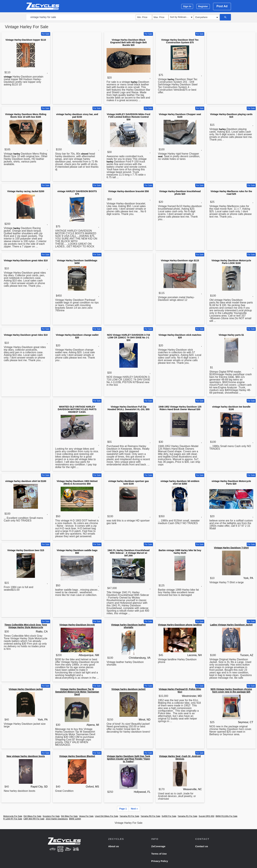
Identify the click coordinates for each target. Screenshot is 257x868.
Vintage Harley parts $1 (231, 335)
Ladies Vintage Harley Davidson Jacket (231, 625)
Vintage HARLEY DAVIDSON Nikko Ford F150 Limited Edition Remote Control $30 (128, 117)
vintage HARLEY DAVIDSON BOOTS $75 (77, 193)
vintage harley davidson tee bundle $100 (231, 408)
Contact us (202, 846)
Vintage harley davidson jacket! (128, 689)
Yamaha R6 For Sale (150, 816)
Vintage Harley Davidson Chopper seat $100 (180, 116)
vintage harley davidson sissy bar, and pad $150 (77, 116)
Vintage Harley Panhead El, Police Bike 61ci (180, 690)
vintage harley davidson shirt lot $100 (26, 481)
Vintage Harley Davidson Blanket (77, 756)
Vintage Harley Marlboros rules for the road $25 (231, 193)
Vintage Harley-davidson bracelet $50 (128, 191)
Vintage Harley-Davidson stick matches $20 (180, 336)
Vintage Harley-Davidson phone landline (180, 625)
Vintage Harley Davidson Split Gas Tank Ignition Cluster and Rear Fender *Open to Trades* (128, 759)
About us (114, 846)
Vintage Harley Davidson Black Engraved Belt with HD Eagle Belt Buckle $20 (128, 42)
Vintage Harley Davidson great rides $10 (26, 335)
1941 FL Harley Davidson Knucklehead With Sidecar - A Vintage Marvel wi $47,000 (129, 553)
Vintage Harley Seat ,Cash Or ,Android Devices (180, 758)
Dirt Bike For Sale (69, 816)
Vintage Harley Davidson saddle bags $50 (77, 552)
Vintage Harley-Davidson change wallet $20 (77, 336)
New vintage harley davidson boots (26, 756)
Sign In (187, 6)
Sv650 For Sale (169, 816)
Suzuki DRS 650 (206, 816)
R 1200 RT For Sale (13, 819)
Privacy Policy (160, 861)
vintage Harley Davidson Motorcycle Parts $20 (231, 482)
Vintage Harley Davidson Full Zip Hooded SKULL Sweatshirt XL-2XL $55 (128, 408)
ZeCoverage (158, 846)
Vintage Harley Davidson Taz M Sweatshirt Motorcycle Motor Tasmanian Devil (77, 692)
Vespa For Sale (86, 816)
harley (134, 82)
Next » (134, 809)
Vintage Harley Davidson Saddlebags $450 (77, 262)
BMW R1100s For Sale (226, 816)
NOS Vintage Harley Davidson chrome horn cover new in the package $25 (231, 690)
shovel (85, 154)
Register (203, 6)
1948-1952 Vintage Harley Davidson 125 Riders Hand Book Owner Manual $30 (180, 408)
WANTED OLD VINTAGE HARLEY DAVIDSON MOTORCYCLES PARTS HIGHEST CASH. (77, 409)
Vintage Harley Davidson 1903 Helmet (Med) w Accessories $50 (77, 482)
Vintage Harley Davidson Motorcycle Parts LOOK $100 (231, 262)
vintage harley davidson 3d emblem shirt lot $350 (180, 482)
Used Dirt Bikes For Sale (107, 816)
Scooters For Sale (51, 816)
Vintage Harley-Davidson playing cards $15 (231, 116)
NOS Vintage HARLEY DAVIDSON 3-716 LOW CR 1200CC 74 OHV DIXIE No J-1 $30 (128, 338)
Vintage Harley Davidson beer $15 (26, 550)
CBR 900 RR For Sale (34, 819)
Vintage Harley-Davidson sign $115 (180, 260)
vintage (8, 77)
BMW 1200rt (75, 819)
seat (160, 156)
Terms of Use (159, 854)
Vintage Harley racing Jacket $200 (26, 191)
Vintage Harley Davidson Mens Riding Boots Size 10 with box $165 (26, 116)
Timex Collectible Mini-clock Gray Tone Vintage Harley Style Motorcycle (26, 626)
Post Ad (222, 6)
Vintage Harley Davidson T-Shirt (231, 548)
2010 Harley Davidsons (57, 819)
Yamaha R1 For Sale (188, 816)
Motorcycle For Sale (13, 816)
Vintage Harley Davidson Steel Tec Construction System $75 (180, 41)
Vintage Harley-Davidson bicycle (77, 625)
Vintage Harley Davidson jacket (26, 689)
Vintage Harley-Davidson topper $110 (26, 40)
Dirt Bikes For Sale (32, 816)
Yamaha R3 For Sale (129, 816)
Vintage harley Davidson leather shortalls (128, 626)
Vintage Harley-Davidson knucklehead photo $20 (180, 193)
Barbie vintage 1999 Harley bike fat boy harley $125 (180, 552)
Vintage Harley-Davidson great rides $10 (26, 260)
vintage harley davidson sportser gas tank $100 (128, 482)
